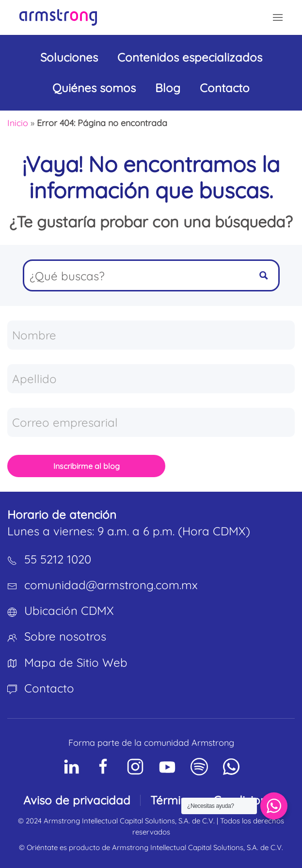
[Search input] (137, 275)
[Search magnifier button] (264, 275)
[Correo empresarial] (151, 422)
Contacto (225, 88)
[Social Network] (71, 767)
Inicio (18, 123)
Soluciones (69, 57)
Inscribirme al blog (87, 466)
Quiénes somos (94, 88)
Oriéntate (42, 847)
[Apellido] (151, 379)
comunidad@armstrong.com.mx (111, 585)
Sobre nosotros (65, 636)
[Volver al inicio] (58, 17)
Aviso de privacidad (77, 800)
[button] (278, 17)
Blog (168, 88)
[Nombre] (151, 335)
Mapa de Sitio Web (76, 662)
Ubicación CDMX (69, 611)
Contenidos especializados (190, 57)
